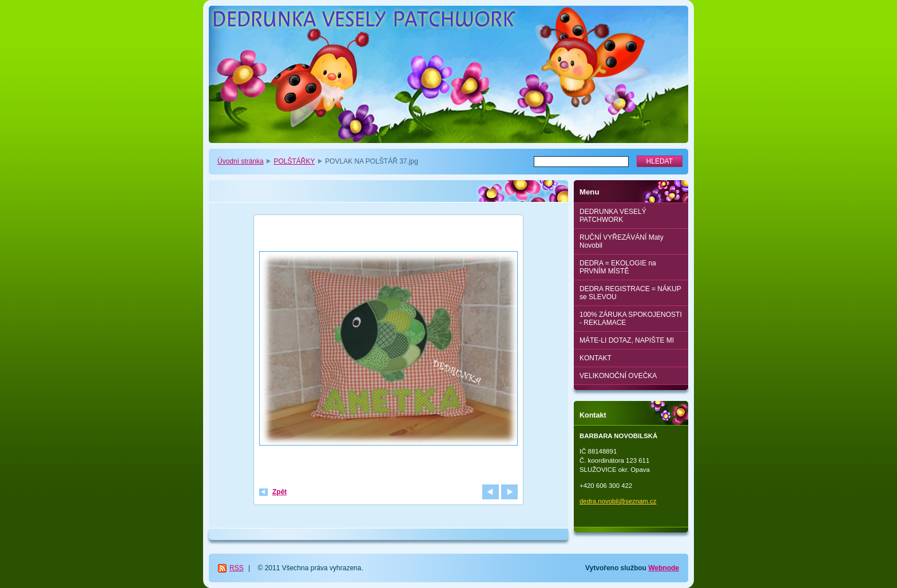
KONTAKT (596, 358)
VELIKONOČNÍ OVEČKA (618, 376)
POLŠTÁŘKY (294, 161)
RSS (237, 568)
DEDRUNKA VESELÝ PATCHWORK (613, 216)
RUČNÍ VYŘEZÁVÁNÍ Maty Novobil (622, 241)
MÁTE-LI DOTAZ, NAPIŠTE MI (627, 340)
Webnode (664, 568)
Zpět (279, 492)
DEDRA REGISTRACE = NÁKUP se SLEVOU (630, 293)
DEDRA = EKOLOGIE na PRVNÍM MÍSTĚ (618, 267)
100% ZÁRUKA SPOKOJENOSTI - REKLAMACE (631, 319)
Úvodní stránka (241, 161)
